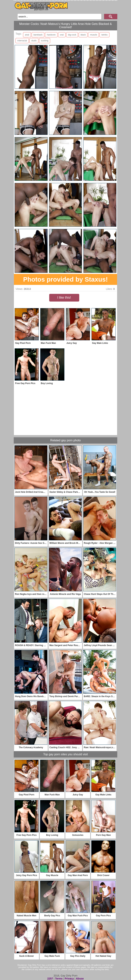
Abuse (80, 979)
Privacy (69, 979)
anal (27, 35)
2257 (50, 979)
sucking (45, 41)
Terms (59, 979)
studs (34, 41)
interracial (22, 41)
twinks (104, 35)
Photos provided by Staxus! (66, 279)
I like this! (64, 298)
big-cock (72, 35)
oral (62, 35)
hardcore (51, 35)
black (83, 35)
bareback (38, 35)
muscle (93, 35)
